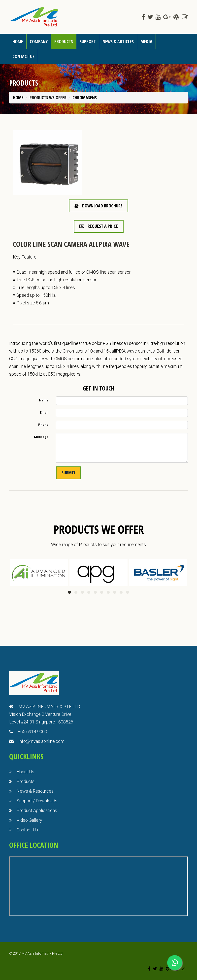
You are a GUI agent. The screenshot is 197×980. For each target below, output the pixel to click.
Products (64, 41)
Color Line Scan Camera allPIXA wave (71, 244)
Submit (68, 473)
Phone (43, 425)
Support (88, 41)
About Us (25, 772)
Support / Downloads (37, 801)
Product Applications (37, 810)
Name (44, 400)
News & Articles (118, 41)
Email (44, 412)
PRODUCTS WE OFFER (48, 98)
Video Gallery (29, 820)
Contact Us (27, 830)
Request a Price (99, 226)
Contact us (23, 56)
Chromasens (85, 98)
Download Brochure (98, 206)
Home (18, 41)
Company (39, 41)
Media (146, 41)
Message (41, 437)
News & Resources (35, 791)
